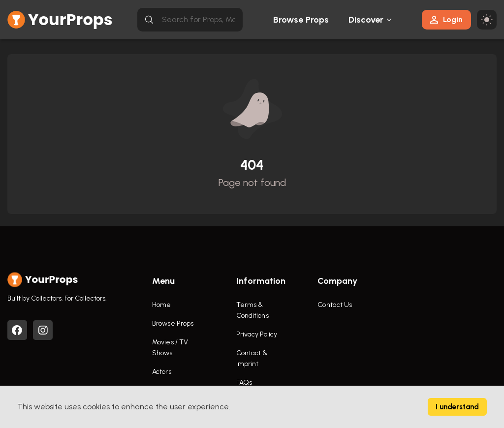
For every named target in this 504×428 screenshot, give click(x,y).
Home (161, 305)
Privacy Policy (257, 334)
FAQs (244, 382)
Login (446, 19)
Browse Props (301, 20)
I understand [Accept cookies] (457, 407)
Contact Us (335, 305)
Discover (366, 20)
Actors (162, 372)
